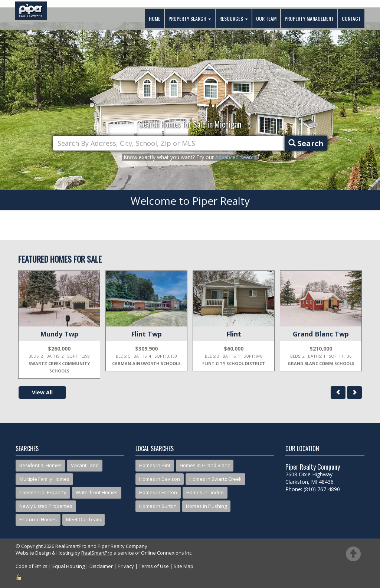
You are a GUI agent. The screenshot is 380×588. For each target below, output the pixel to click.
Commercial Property (43, 492)
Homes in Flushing (206, 506)
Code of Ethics (32, 566)
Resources (234, 18)
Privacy (126, 566)
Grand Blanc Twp (321, 334)
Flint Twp (146, 334)
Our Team (266, 18)
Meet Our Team (83, 519)
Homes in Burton (158, 506)
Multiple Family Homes (44, 479)
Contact (351, 18)
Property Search (190, 18)
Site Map (184, 566)
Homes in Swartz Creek (215, 479)
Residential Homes (40, 465)
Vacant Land (85, 465)
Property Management (309, 18)
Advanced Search (236, 157)
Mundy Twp (59, 334)
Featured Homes (38, 519)
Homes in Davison (160, 479)
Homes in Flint (155, 465)
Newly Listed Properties (46, 506)
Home (155, 18)
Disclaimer (101, 566)
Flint (234, 334)
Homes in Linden (205, 492)
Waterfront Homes (97, 492)
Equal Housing (68, 566)
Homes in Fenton (158, 492)
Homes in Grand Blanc (205, 465)
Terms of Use (154, 566)
